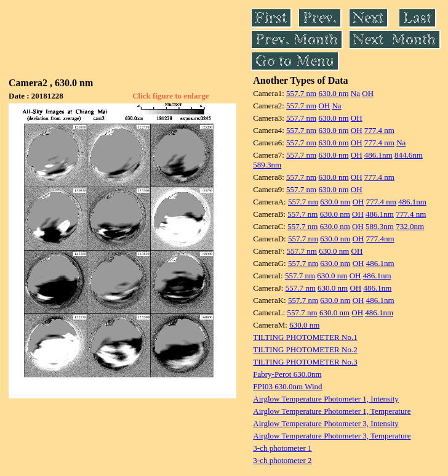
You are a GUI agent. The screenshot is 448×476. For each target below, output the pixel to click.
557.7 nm (301, 93)
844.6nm (409, 155)
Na (355, 93)
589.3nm (267, 165)
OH (368, 93)
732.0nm (410, 226)
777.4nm (380, 239)
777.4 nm (379, 130)
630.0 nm (333, 93)
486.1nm (378, 155)
